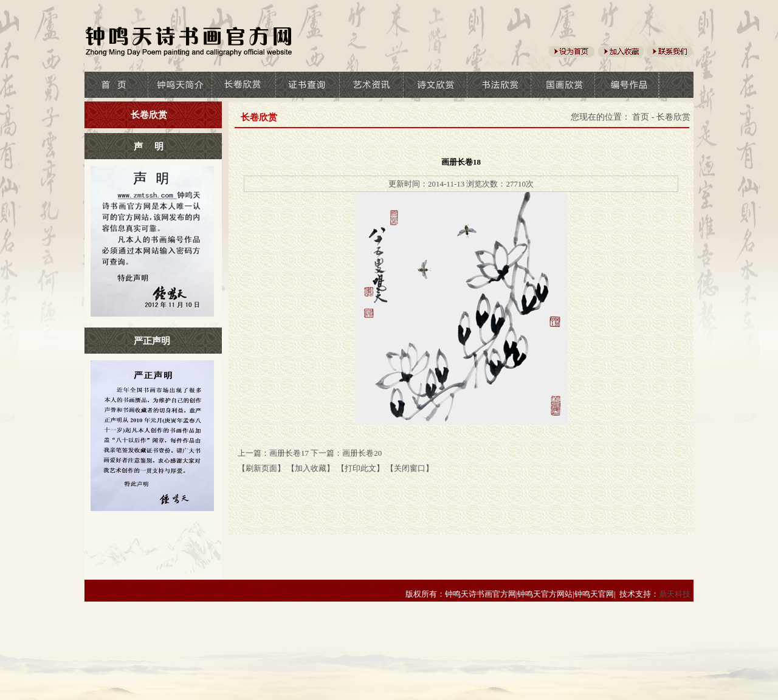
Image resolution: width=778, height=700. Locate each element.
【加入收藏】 (311, 468)
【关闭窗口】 (410, 468)
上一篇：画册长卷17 (273, 453)
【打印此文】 (360, 468)
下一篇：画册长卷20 (346, 453)
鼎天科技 (675, 594)
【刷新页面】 (261, 468)
